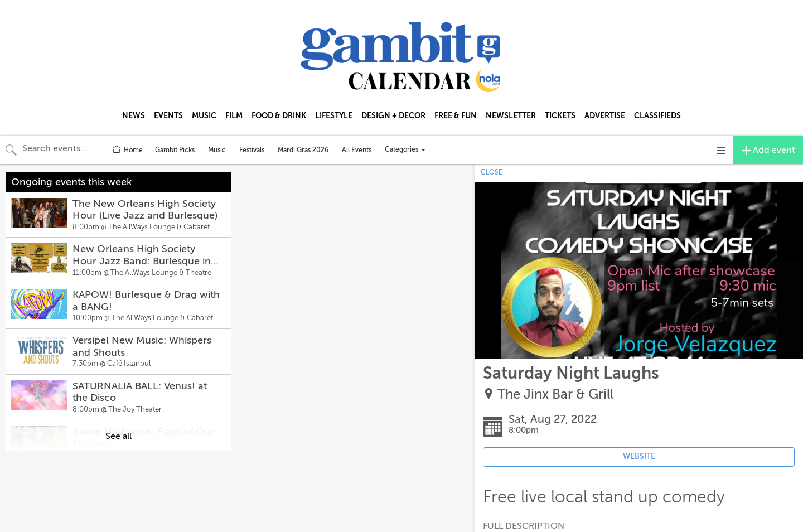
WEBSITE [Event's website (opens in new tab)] (639, 456)
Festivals (252, 150)
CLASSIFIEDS (657, 115)
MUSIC (204, 115)
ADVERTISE (605, 115)
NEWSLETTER (511, 115)
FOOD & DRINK (279, 115)
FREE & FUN (456, 115)
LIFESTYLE (334, 115)
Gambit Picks (175, 150)
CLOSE (492, 172)
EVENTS (168, 115)
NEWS (134, 115)
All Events (357, 150)
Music (217, 150)
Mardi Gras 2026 (303, 150)
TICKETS (560, 115)
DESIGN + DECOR (393, 115)
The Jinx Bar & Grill (555, 395)
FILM (234, 115)
